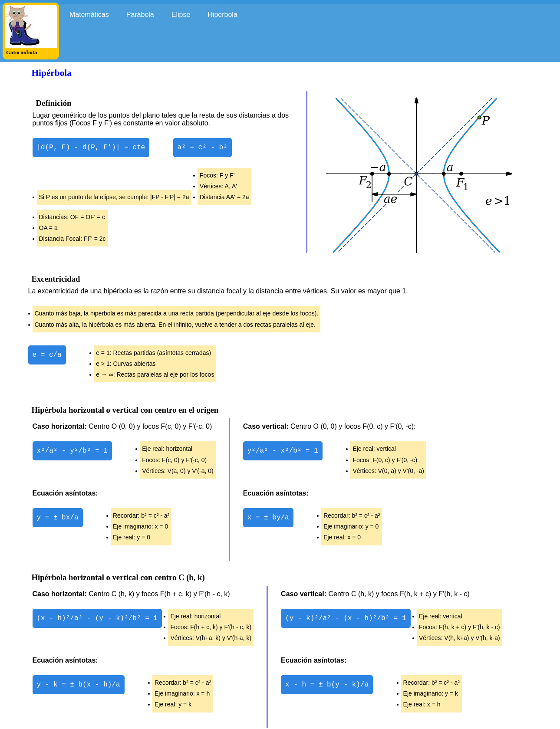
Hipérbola (222, 15)
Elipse (181, 15)
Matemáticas (89, 15)
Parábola (140, 15)
